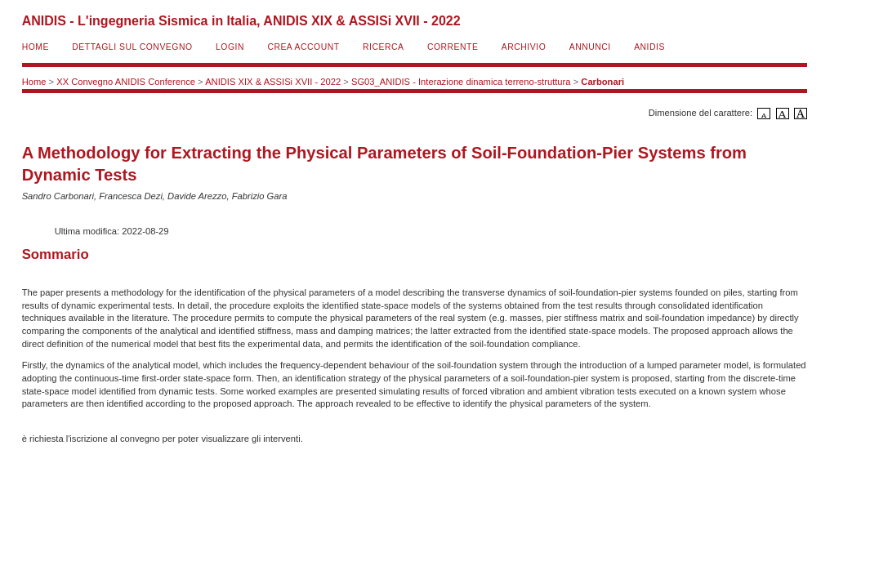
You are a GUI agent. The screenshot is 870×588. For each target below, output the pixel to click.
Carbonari (602, 82)
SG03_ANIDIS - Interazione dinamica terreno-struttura (461, 82)
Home (36, 47)
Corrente (453, 47)
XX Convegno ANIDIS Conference (126, 82)
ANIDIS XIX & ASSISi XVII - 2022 (273, 82)
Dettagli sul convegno (132, 47)
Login (230, 47)
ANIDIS (649, 47)
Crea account (303, 47)
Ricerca (383, 47)
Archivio (524, 47)
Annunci (590, 47)
